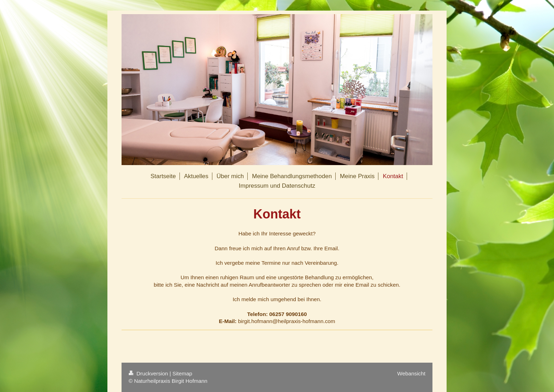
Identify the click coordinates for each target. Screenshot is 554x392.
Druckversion (149, 373)
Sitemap (182, 373)
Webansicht (411, 373)
